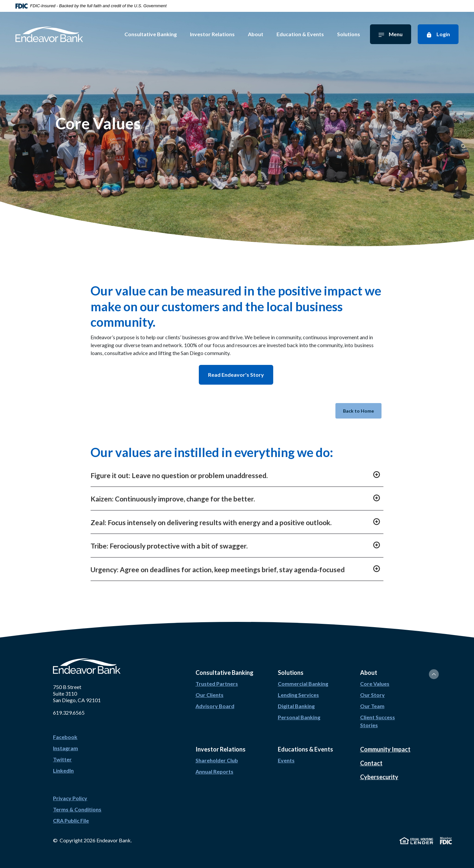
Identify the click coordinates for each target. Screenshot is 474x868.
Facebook (65, 731)
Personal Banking (299, 712)
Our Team (372, 700)
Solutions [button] (291, 667)
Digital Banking (296, 700)
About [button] (369, 667)
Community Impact (385, 744)
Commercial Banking (303, 678)
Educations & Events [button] (305, 744)
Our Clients (210, 689)
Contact (371, 757)
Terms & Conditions (77, 804)
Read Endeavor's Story (234, 375)
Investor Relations (216, 34)
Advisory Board (215, 700)
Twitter (62, 754)
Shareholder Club (217, 755)
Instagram (66, 742)
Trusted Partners (217, 678)
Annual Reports (214, 766)
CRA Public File (71, 815)
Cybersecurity (379, 771)
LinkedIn (63, 765)
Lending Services (298, 689)
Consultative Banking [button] (224, 667)
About (260, 34)
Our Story (372, 689)
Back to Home (355, 408)
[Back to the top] (434, 669)
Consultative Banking (155, 34)
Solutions (353, 34)
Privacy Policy (70, 792)
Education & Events (304, 34)
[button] (237, 470)
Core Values (375, 678)
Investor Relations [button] (221, 744)
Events (286, 755)
